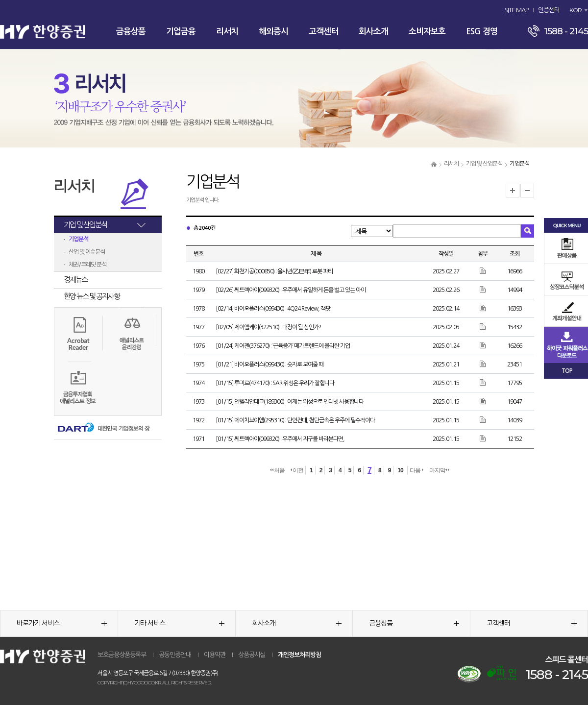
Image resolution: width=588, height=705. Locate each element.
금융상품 (131, 32)
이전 (297, 470)
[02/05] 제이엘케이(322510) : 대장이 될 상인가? (268, 327)
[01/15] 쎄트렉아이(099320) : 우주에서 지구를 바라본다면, (280, 439)
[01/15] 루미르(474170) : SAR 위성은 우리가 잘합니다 (275, 383)
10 (400, 470)
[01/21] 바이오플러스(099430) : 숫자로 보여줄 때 (269, 365)
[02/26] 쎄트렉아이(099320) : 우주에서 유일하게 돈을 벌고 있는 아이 (291, 290)
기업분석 (78, 239)
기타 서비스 (179, 623)
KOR (576, 10)
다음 (416, 470)
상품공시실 (252, 655)
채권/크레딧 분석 (87, 265)
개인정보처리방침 (299, 655)
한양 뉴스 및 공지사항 (92, 296)
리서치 (227, 32)
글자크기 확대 (513, 191)
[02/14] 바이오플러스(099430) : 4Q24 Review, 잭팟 (273, 309)
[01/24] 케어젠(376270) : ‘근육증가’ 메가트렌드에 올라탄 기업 (283, 346)
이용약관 (215, 655)
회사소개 (373, 32)
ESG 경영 (482, 32)
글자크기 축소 (527, 191)
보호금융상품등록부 (122, 655)
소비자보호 (427, 32)
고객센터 (323, 32)
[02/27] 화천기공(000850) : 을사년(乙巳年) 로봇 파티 (274, 271)
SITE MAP (516, 10)
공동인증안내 (175, 655)
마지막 (439, 470)
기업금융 (181, 32)
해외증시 (273, 32)
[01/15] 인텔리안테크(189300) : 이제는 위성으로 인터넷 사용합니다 (290, 402)
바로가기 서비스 (62, 623)
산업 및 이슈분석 (87, 252)
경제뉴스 (75, 280)
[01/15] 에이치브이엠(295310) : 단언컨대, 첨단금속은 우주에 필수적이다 (295, 420)
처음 (277, 470)
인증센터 (549, 10)
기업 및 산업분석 (484, 164)
